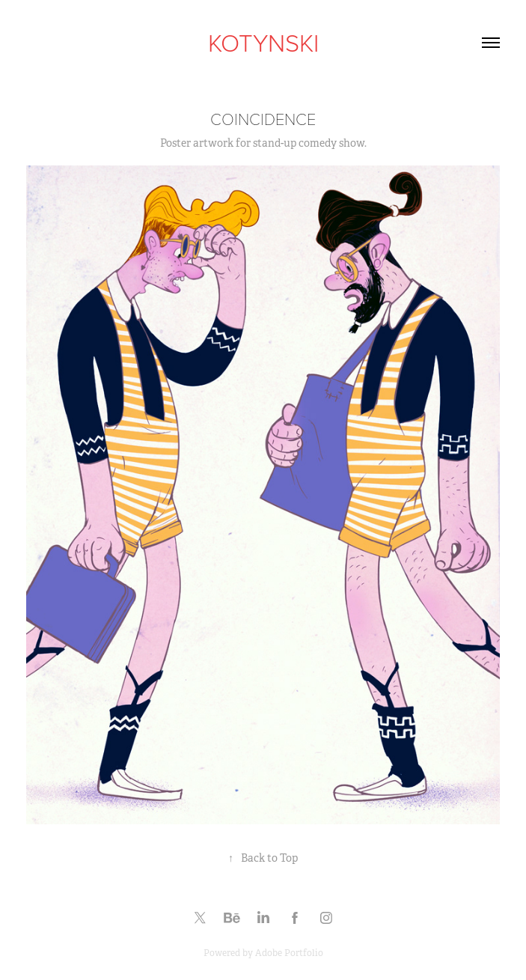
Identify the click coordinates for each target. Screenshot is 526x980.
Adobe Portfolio (289, 953)
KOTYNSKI (263, 42)
